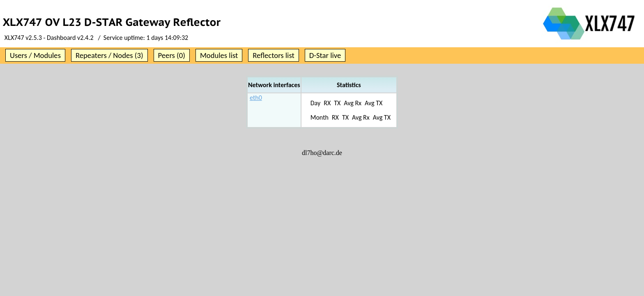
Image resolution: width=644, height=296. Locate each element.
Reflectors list (273, 55)
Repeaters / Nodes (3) (109, 55)
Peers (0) (172, 55)
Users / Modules (35, 55)
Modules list (219, 55)
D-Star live (325, 55)
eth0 (256, 98)
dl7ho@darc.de (322, 153)
